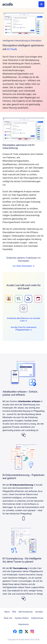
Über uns (8, 618)
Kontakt (39, 612)
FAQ (14, 612)
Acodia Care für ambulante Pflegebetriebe (24, 328)
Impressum (23, 624)
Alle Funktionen (26, 612)
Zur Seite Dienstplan (24, 266)
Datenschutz (37, 618)
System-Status (22, 618)
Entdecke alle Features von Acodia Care (24, 319)
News (7, 612)
